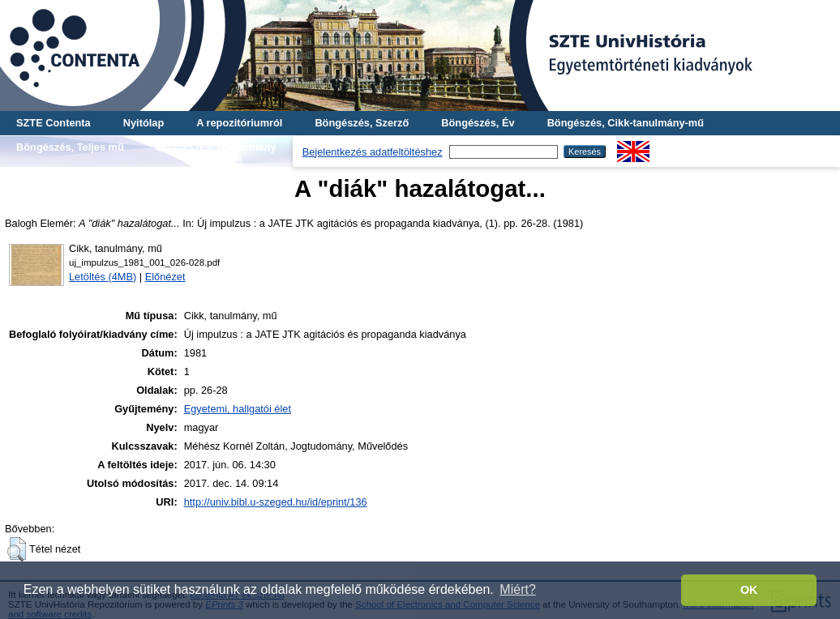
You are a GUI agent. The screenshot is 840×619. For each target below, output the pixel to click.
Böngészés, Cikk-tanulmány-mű (626, 123)
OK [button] (749, 590)
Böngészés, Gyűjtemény (216, 147)
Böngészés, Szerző (362, 123)
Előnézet (165, 277)
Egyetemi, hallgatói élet (238, 409)
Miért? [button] (517, 589)
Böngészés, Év (478, 123)
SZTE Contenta (54, 123)
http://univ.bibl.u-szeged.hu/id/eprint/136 (276, 502)
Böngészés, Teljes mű (70, 147)
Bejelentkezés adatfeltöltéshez (373, 152)
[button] (17, 549)
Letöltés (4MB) (103, 277)
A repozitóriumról (239, 123)
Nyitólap (144, 123)
